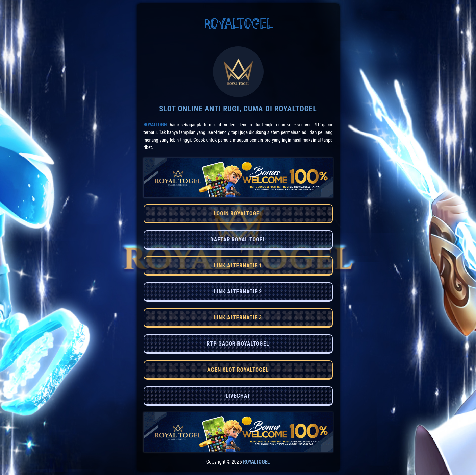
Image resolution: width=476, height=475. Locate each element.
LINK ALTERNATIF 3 (238, 318)
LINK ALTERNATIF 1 (238, 266)
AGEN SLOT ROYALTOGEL (238, 370)
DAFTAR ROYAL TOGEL (238, 240)
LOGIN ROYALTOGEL (238, 213)
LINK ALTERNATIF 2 (238, 292)
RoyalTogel (156, 125)
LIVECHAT (238, 396)
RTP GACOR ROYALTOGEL (238, 344)
